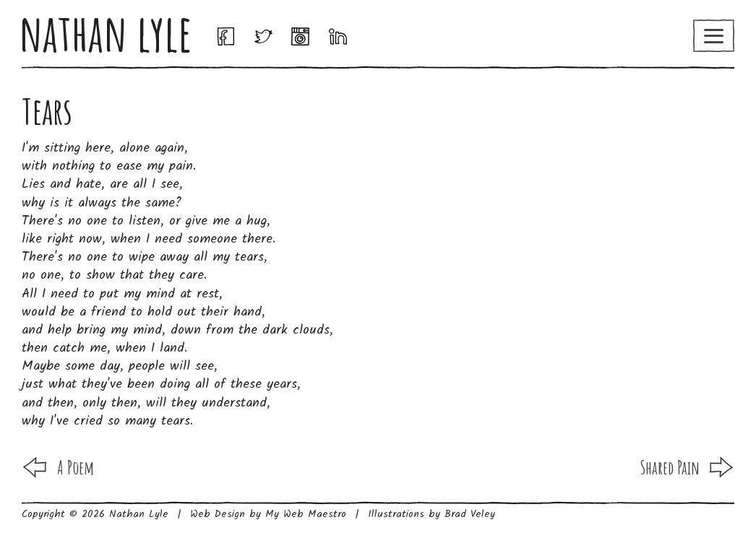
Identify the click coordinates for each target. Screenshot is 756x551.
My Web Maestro (306, 514)
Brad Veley (470, 514)
